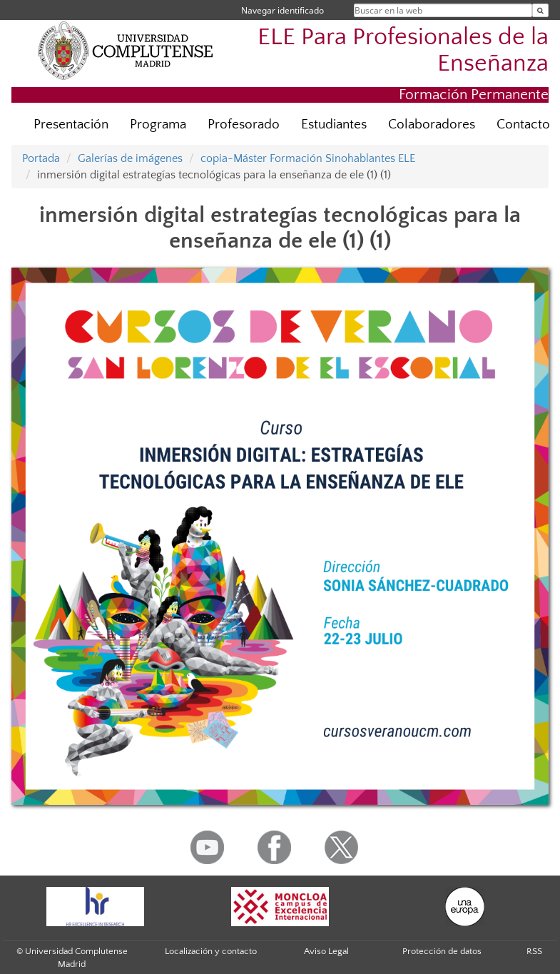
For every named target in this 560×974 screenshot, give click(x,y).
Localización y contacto (211, 951)
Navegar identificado (282, 10)
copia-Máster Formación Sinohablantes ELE (308, 158)
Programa (158, 125)
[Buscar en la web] (540, 10)
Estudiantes (334, 125)
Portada (41, 158)
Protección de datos (442, 951)
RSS (534, 951)
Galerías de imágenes (130, 158)
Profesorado (244, 125)
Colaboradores (432, 125)
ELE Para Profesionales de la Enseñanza (403, 51)
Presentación (71, 125)
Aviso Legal (326, 951)
